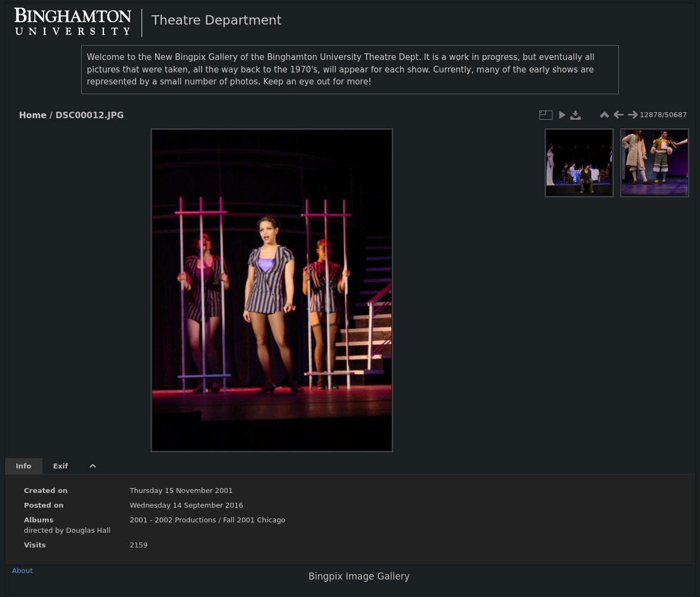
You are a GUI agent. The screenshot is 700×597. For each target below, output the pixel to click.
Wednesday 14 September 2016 (186, 505)
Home (33, 115)
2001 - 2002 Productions (173, 520)
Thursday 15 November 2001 (181, 491)
